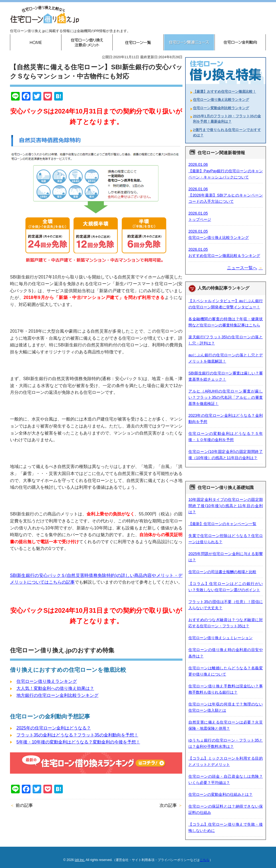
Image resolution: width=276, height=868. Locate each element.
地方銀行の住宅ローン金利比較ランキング (57, 695)
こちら (205, 860)
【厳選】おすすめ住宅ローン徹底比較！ (225, 92)
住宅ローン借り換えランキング (47, 681)
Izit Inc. (80, 860)
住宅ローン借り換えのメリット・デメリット (87, 42)
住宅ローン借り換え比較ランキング (221, 100)
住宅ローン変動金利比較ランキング (221, 108)
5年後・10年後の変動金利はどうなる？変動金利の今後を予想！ (78, 742)
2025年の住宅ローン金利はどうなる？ (54, 728)
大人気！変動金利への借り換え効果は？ (55, 688)
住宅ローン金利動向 (240, 42)
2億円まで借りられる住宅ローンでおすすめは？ (227, 132)
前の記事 (24, 805)
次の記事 (168, 805)
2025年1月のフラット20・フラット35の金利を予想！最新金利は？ (227, 119)
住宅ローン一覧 (138, 42)
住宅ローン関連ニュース (189, 42)
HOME (36, 42)
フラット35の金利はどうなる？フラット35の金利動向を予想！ (77, 735)
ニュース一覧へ (242, 268)
